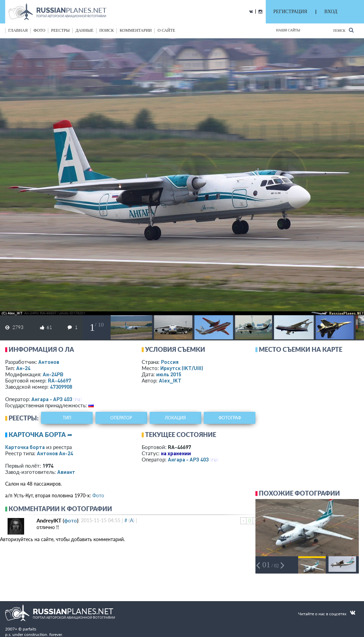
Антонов (49, 362)
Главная (18, 30)
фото (39, 30)
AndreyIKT (49, 520)
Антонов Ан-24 (55, 453)
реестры (60, 30)
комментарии (136, 30)
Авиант (66, 472)
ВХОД (331, 12)
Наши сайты (288, 30)
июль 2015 (169, 374)
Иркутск (182, 368)
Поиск (343, 30)
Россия (170, 362)
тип (67, 418)
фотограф (230, 418)
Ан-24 (23, 368)
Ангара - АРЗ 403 (52, 399)
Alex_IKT (170, 380)
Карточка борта (25, 447)
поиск (107, 30)
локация (175, 418)
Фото (98, 495)
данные (84, 30)
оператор (121, 418)
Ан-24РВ (53, 374)
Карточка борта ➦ (41, 435)
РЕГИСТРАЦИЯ (290, 12)
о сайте (166, 30)
